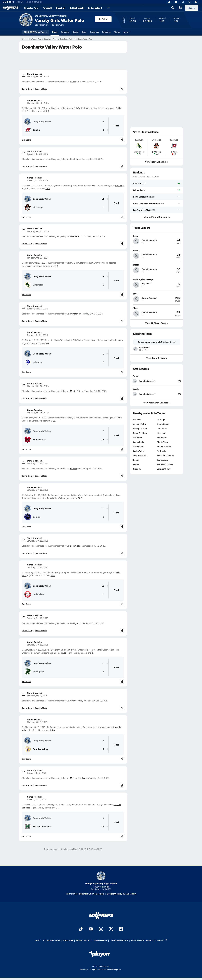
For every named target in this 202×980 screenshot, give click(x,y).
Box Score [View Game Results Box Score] (26, 140)
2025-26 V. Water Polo (36, 32)
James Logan (163, 424)
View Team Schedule (157, 162)
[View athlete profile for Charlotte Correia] (157, 236)
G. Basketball (95, 8)
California (137, 190)
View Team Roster (157, 358)
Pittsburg (74, 159)
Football (47, 8)
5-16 (53, 421)
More (127, 32)
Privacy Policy (83, 940)
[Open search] (173, 8)
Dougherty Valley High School (101, 878)
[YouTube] (176, 2)
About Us (40, 940)
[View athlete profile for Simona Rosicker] (157, 294)
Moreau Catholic (164, 446)
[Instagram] (183, 2)
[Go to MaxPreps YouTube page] (91, 929)
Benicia (74, 468)
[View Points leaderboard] (169, 381)
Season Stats (41, 89)
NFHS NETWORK (34, 2)
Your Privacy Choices (142, 940)
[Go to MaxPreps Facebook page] (121, 929)
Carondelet (138, 446)
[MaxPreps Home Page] (23, 39)
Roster (75, 32)
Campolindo (138, 442)
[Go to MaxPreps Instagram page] (101, 929)
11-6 (48, 189)
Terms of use (100, 940)
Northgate (162, 451)
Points (135, 376)
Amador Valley (77, 701)
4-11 (56, 808)
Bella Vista (75, 546)
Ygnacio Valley (163, 469)
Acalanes (137, 420)
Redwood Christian (165, 455)
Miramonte (162, 437)
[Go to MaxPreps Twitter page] (111, 929)
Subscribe (68, 940)
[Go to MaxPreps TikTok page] (81, 929)
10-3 (80, 498)
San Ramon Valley (165, 464)
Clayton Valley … (140, 455)
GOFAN (20, 2)
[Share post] (122, 89)
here (173, 342)
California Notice (119, 940)
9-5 (92, 653)
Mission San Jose (78, 778)
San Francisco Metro (142, 210)
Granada (137, 469)
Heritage (161, 420)
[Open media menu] (180, 8)
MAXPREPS (8, 2)
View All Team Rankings (157, 217)
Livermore (75, 236)
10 (103, 508)
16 (103, 439)
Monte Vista (76, 391)
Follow (103, 19)
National (137, 183)
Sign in (192, 8)
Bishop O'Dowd (140, 429)
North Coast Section (142, 197)
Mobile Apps (54, 940)
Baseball (61, 8)
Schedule (65, 32)
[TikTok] (169, 2)
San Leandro (163, 460)
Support (161, 940)
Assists (136, 389)
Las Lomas (162, 429)
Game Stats (27, 89)
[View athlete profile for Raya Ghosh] (157, 279)
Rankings (106, 32)
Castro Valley (139, 451)
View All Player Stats (157, 323)
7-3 (57, 266)
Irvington (74, 314)
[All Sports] (108, 8)
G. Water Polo (31, 8)
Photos (117, 32)
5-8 (53, 730)
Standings (94, 32)
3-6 (47, 111)
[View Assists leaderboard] (169, 394)
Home (55, 32)
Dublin (73, 82)
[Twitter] (189, 2)
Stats (84, 32)
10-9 (53, 575)
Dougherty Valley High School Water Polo (76, 39)
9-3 (47, 343)
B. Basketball (77, 8)
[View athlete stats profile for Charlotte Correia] (145, 381)
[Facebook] (196, 2)
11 (103, 199)
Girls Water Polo (35, 39)
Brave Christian (140, 433)
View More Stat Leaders (157, 403)
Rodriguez (75, 623)
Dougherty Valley (51, 39)
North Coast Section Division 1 (147, 203)
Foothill (137, 464)
